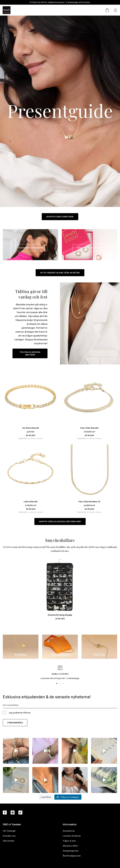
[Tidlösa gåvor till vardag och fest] (90, 323)
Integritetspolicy (71, 851)
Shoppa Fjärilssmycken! (60, 217)
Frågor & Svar (69, 841)
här (45, 343)
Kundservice (69, 831)
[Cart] (106, 10)
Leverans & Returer (72, 836)
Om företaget (9, 831)
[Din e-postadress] (60, 705)
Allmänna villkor (70, 846)
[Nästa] (115, 10)
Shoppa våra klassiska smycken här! (60, 522)
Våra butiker (9, 841)
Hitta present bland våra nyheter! (60, 273)
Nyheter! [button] (60, 191)
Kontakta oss (9, 836)
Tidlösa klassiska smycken (30, 353)
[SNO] (7, 10)
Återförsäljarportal (72, 856)
